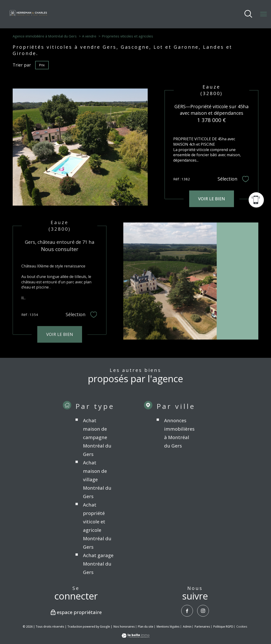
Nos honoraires (124, 627)
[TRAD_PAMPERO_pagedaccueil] (28, 16)
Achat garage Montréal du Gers (98, 574)
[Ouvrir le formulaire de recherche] (248, 14)
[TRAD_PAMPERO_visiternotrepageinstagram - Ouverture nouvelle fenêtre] (203, 611)
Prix (42, 65)
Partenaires (202, 627)
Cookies (242, 627)
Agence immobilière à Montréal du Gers (45, 36)
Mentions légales (168, 627)
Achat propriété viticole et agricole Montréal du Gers (97, 536)
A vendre (89, 36)
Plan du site (146, 627)
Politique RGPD (223, 627)
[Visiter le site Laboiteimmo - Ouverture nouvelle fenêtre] (135, 636)
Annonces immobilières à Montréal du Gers (179, 443)
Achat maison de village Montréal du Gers (97, 490)
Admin (187, 627)
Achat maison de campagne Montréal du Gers (97, 448)
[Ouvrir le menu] (263, 14)
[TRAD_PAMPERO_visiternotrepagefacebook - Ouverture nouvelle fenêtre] (187, 611)
